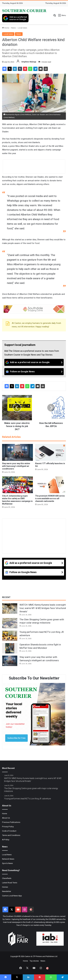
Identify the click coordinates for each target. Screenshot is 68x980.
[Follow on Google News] (34, 372)
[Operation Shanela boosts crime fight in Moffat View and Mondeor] (10, 648)
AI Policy (6, 840)
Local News (7, 855)
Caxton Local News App (12, 896)
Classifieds (7, 878)
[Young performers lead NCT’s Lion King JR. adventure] (10, 636)
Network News (8, 859)
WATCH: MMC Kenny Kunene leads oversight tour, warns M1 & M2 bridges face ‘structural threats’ (43, 608)
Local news (22, 28)
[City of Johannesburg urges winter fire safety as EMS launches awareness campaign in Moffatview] (17, 485)
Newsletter (7, 891)
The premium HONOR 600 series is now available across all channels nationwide (50, 498)
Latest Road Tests (10, 883)
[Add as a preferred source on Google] (15, 18)
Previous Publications (11, 822)
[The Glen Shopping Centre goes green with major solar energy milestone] (10, 623)
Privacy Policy (8, 827)
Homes (5, 887)
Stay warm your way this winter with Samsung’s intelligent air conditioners (16, 466)
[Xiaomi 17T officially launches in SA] (51, 452)
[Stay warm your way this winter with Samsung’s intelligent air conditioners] (17, 452)
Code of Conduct (9, 831)
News (13, 28)
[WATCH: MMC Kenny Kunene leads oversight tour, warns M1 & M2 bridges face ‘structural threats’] (10, 609)
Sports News (7, 863)
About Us (6, 818)
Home (6, 28)
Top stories (34, 961)
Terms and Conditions (11, 835)
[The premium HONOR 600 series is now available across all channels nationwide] (51, 485)
